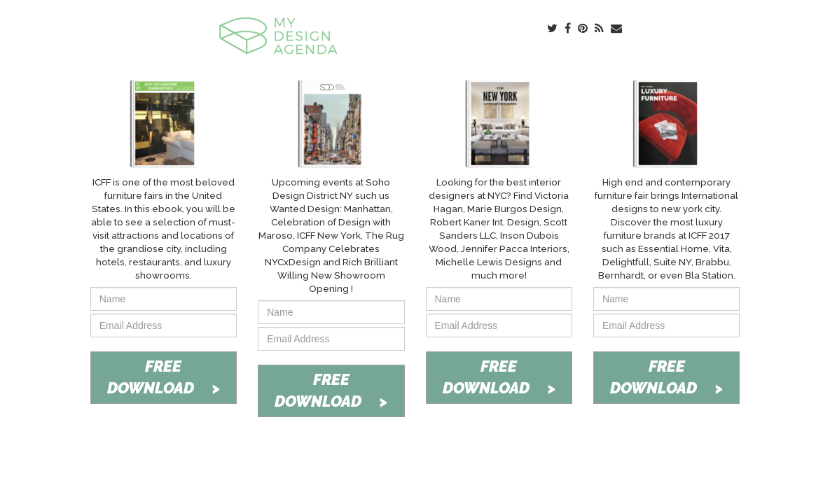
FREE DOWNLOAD (164, 377)
